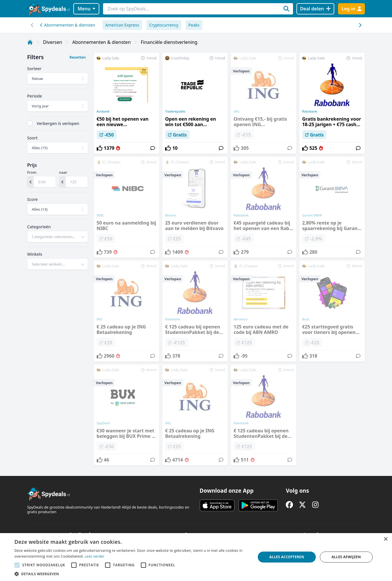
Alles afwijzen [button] (346, 557)
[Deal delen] (315, 9)
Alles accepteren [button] (287, 557)
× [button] (386, 539)
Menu (86, 9)
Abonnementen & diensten (68, 25)
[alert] (196, 557)
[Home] (30, 42)
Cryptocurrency (164, 25)
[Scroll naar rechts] (32, 25)
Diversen (53, 42)
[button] (131, 574)
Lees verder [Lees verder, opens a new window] (95, 556)
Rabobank (310, 111)
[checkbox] (30, 123)
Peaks (194, 25)
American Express (122, 25)
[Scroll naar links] (360, 25)
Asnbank (103, 111)
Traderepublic (175, 111)
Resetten (78, 57)
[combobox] (58, 237)
